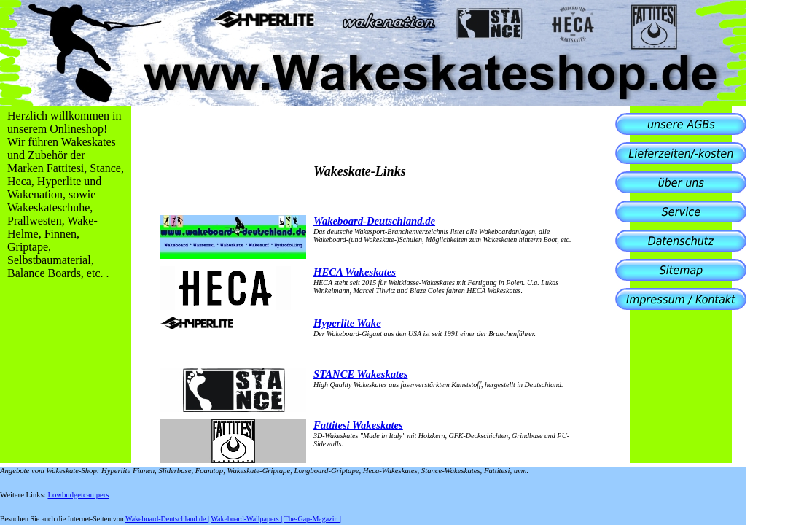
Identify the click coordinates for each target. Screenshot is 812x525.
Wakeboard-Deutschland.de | (167, 519)
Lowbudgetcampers (78, 495)
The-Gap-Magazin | (313, 519)
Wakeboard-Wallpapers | (246, 519)
